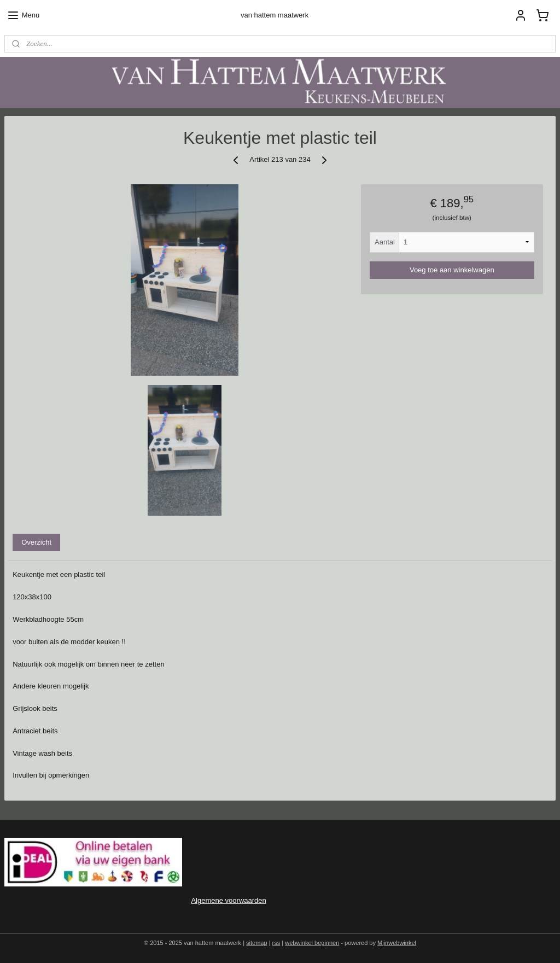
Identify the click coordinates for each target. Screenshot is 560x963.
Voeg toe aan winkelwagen (452, 270)
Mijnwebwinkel (397, 943)
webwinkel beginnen (312, 943)
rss (276, 943)
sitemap (257, 943)
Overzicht (36, 542)
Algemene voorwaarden (228, 900)
